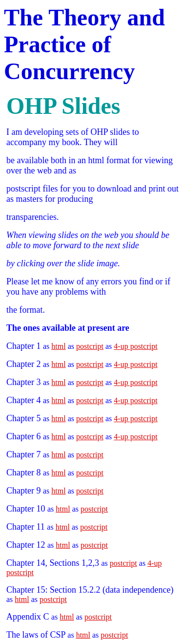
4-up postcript (135, 346)
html (58, 346)
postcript (90, 346)
